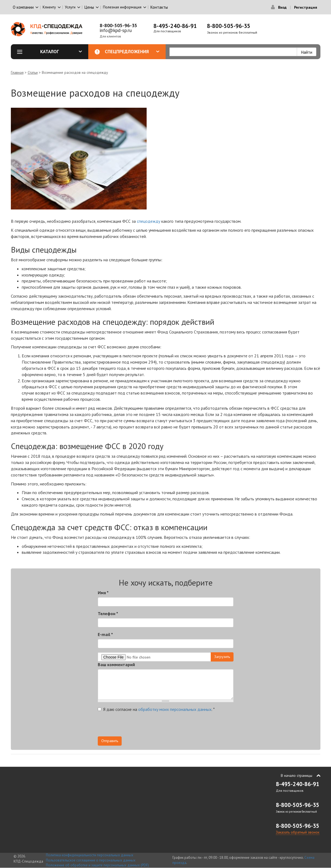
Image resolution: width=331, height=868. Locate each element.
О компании (23, 7)
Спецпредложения (132, 52)
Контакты (159, 7)
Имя (103, 593)
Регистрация (306, 7)
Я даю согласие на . (156, 709)
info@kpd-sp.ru (116, 30)
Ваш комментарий (116, 664)
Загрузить (222, 657)
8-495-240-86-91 (175, 26)
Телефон (108, 613)
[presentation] (139, 726)
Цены (89, 7)
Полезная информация (122, 7)
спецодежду (149, 221)
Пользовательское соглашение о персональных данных (91, 860)
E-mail (105, 634)
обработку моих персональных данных (175, 709)
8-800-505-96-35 (118, 25)
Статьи (33, 72)
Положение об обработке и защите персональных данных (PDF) (97, 865)
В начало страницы (297, 775)
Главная (17, 72)
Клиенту (49, 7)
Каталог (61, 52)
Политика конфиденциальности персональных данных (90, 855)
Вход (282, 7)
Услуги (70, 7)
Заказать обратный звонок (298, 832)
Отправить (110, 741)
